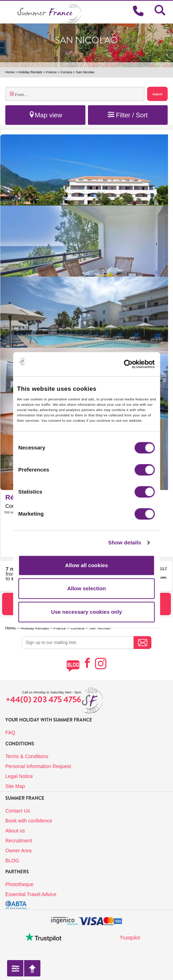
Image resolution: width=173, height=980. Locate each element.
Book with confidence (29, 821)
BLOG (12, 861)
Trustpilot (130, 938)
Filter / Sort (128, 115)
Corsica (66, 72)
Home (10, 72)
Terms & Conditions (27, 756)
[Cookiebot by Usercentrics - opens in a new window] (133, 364)
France (51, 72)
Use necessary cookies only (86, 612)
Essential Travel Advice (31, 894)
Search (157, 94)
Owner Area (18, 851)
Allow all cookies (87, 565)
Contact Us (18, 811)
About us (15, 831)
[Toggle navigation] (9, 12)
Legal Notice (19, 776)
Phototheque (19, 884)
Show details (125, 542)
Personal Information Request (38, 766)
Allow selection (86, 588)
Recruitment (19, 841)
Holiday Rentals (30, 72)
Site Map (15, 786)
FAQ (10, 733)
